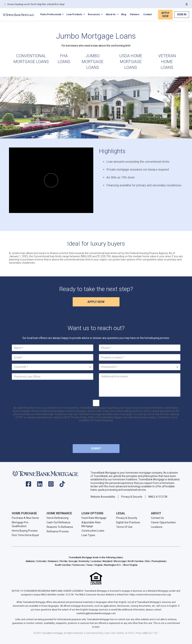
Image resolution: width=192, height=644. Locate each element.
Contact (148, 14)
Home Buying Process (25, 531)
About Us (111, 14)
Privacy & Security (132, 497)
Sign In (182, 14)
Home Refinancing (58, 518)
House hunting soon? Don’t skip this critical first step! (36, 4)
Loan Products (74, 14)
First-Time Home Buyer (25, 535)
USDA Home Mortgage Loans (131, 62)
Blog (124, 14)
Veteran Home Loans (167, 62)
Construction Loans (93, 531)
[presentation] (96, 434)
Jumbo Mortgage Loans (93, 62)
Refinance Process (58, 531)
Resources (94, 14)
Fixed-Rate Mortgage (94, 518)
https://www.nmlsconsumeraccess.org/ (150, 595)
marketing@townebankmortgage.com (96, 613)
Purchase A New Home (25, 518)
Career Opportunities (163, 522)
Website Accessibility (103, 497)
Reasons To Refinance (60, 527)
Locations (157, 527)
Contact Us (157, 518)
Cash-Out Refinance (59, 522)
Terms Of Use (124, 527)
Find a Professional (51, 14)
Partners (135, 14)
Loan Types (88, 535)
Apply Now (165, 15)
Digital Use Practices (128, 522)
